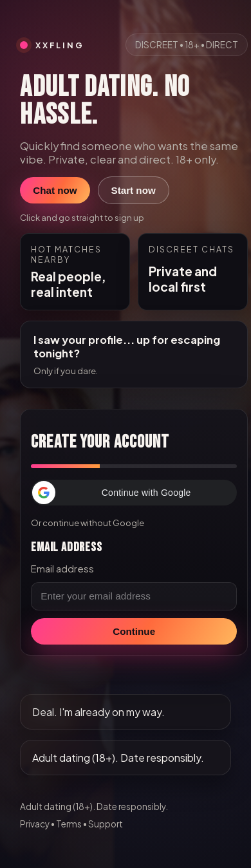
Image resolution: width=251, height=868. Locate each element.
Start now (134, 190)
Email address (62, 569)
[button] (134, 493)
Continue (134, 631)
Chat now (55, 190)
